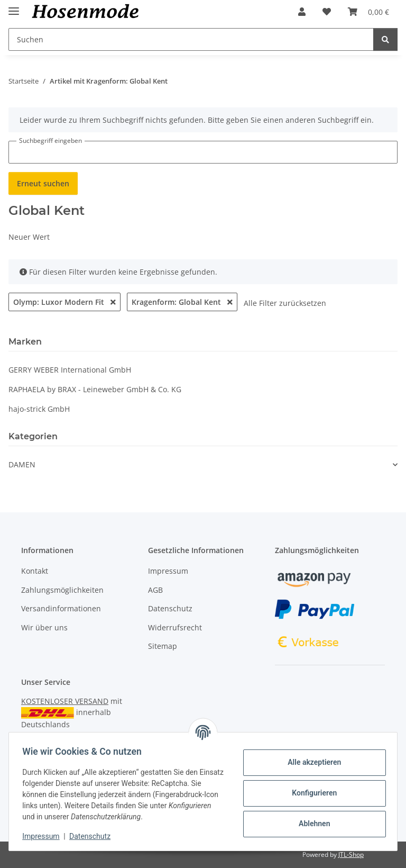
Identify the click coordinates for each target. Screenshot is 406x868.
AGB (155, 590)
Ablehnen (311, 824)
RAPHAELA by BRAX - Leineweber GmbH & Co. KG (95, 389)
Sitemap (163, 646)
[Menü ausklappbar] (14, 7)
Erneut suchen (43, 183)
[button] (302, 12)
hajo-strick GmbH (39, 409)
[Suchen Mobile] (191, 39)
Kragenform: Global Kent (182, 302)
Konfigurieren (311, 793)
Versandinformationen (61, 608)
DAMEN (22, 464)
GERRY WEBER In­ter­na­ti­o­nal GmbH (70, 370)
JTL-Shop (351, 855)
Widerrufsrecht (175, 627)
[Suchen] (385, 39)
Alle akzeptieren (311, 762)
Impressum (44, 836)
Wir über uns (44, 627)
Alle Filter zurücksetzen (285, 303)
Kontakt (35, 571)
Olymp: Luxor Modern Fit (64, 302)
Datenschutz (94, 836)
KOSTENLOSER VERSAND (65, 701)
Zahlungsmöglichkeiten (62, 590)
